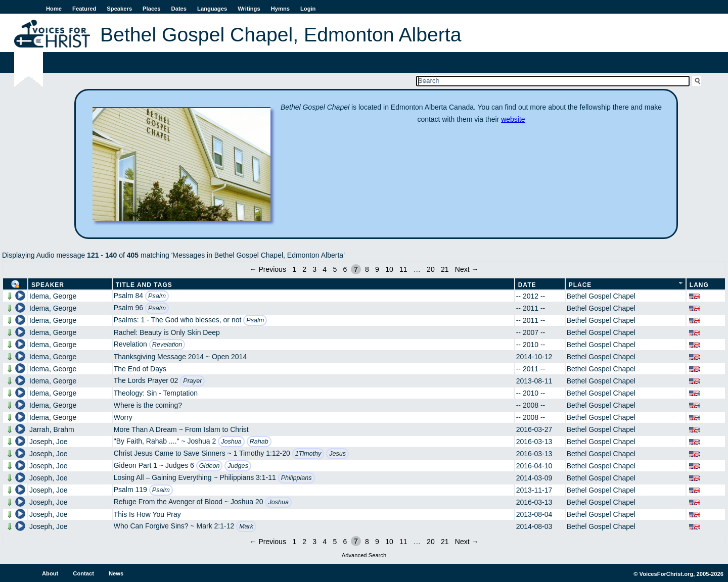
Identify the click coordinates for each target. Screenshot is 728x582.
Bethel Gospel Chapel (601, 296)
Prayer (192, 381)
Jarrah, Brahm (52, 429)
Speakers (119, 9)
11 (403, 269)
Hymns (280, 9)
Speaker (48, 285)
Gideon (210, 466)
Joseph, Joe (49, 442)
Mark (246, 526)
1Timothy (308, 454)
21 (445, 269)
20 (431, 269)
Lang (699, 285)
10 (389, 269)
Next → (467, 269)
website (513, 119)
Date (527, 285)
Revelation (167, 345)
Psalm (157, 296)
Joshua (231, 442)
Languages (212, 9)
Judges (238, 466)
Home (54, 9)
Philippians (297, 478)
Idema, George (53, 296)
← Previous (268, 269)
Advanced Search (364, 555)
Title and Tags (144, 285)
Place (580, 285)
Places (151, 9)
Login (308, 9)
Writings (249, 9)
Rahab (259, 442)
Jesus (337, 454)
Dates (179, 9)
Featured (84, 9)
